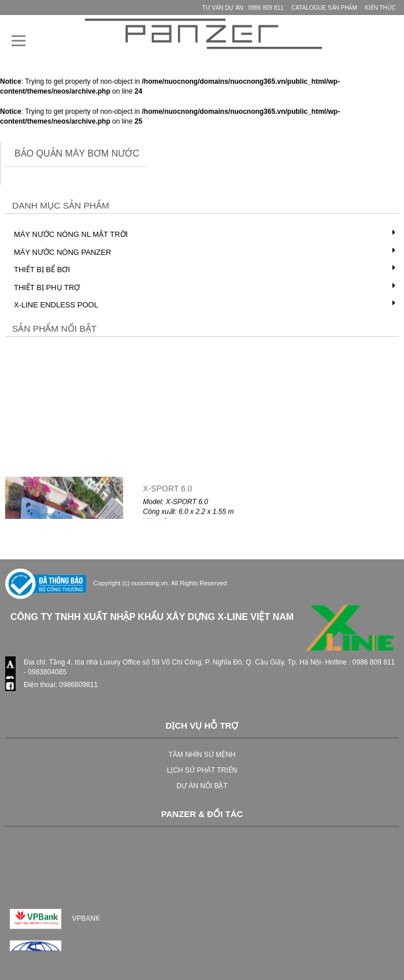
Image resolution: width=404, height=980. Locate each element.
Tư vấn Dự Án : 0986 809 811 (243, 8)
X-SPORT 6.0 (167, 492)
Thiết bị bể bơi (42, 270)
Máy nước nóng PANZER (62, 252)
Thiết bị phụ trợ (47, 287)
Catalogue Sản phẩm (324, 8)
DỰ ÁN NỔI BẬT (202, 786)
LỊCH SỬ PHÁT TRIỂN (202, 770)
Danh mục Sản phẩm (61, 205)
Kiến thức (380, 8)
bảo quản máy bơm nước (77, 153)
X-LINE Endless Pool (56, 305)
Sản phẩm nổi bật (54, 328)
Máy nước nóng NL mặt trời (71, 234)
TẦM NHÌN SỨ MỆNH (202, 755)
